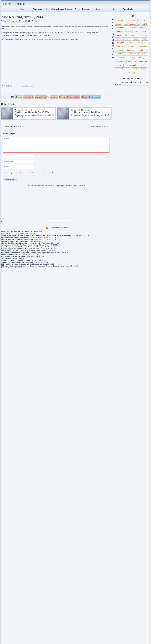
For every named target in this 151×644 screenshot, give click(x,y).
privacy (133, 54)
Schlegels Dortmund (12, 555)
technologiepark (141, 61)
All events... (119, 84)
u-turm (144, 65)
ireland (131, 43)
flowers (119, 35)
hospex (136, 39)
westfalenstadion (140, 69)
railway (133, 58)
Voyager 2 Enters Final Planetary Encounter (17, 262)
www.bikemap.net (27, 86)
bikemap (120, 20)
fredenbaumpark (131, 35)
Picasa (49, 39)
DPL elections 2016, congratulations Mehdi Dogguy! (20, 264)
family (145, 32)
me (145, 43)
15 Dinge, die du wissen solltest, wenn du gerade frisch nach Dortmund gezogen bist (32, 266)
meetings (120, 46)
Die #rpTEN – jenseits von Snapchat (14, 232)
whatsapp (132, 73)
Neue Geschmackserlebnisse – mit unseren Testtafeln (21, 239)
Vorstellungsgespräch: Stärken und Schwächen (19, 247)
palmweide (143, 46)
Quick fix (4, 268)
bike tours (131, 20)
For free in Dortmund (82, 9)
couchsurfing (134, 24)
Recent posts (38, 9)
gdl (118, 39)
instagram (121, 43)
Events (98, 9)
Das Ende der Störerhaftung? (12, 234)
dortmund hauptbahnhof (137, 28)
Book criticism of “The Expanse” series (10, 468)
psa (144, 54)
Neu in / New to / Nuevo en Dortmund (59, 9)
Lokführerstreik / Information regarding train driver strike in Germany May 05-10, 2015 (12, 505)
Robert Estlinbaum (15, 519)
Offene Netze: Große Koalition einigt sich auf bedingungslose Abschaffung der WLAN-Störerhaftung (38, 235)
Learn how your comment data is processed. (70, 186)
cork (125, 24)
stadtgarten (120, 61)
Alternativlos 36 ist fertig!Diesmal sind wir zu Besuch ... (22, 243)
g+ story (144, 35)
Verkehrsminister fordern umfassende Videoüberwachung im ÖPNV (26, 253)
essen (137, 32)
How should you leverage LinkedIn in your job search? (21, 249)
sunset (130, 61)
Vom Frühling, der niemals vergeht (14, 256)
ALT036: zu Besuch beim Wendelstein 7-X (17, 241)
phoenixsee (131, 50)
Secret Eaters (6, 258)
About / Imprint (128, 9)
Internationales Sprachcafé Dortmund (11, 534)
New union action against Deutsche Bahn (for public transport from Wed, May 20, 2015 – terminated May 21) (12, 485)
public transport (122, 58)
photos (121, 54)
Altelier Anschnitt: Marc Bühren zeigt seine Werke (20, 251)
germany (126, 39)
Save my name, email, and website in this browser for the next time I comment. (33, 173)
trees (119, 65)
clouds (118, 24)
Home (23, 9)
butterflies (143, 20)
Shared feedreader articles (59, 228)
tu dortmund (131, 65)
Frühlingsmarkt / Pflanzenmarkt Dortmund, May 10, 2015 (12, 496)
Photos (113, 9)
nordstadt (131, 46)
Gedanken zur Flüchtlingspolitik (8, 475)
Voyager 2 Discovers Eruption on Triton (16, 260)
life (139, 43)
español (128, 32)
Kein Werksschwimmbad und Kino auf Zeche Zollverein (22, 237)
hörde (145, 39)
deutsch (144, 24)
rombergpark (143, 58)
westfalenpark (123, 69)
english (119, 32)
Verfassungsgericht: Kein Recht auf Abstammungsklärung (23, 245)
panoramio (120, 50)
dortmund (121, 28)
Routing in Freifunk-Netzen (11, 255)
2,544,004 (9, 86)
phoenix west (142, 50)
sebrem (32, 110)
